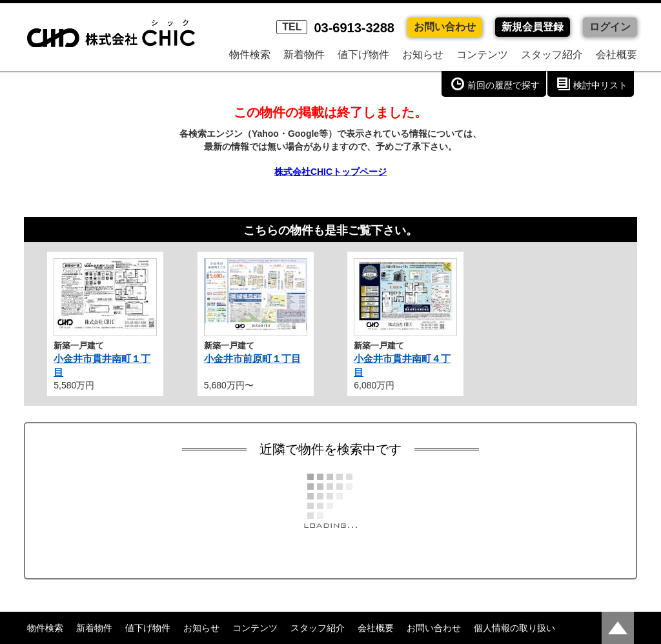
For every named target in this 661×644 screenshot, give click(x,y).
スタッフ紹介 (552, 55)
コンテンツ (482, 55)
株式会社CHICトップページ (330, 172)
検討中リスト (600, 85)
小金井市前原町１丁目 (252, 358)
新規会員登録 (533, 27)
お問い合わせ (445, 27)
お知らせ (423, 55)
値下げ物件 (363, 55)
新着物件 (304, 55)
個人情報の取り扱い (514, 628)
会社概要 (616, 55)
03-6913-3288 (335, 28)
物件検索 (250, 55)
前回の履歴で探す (503, 85)
